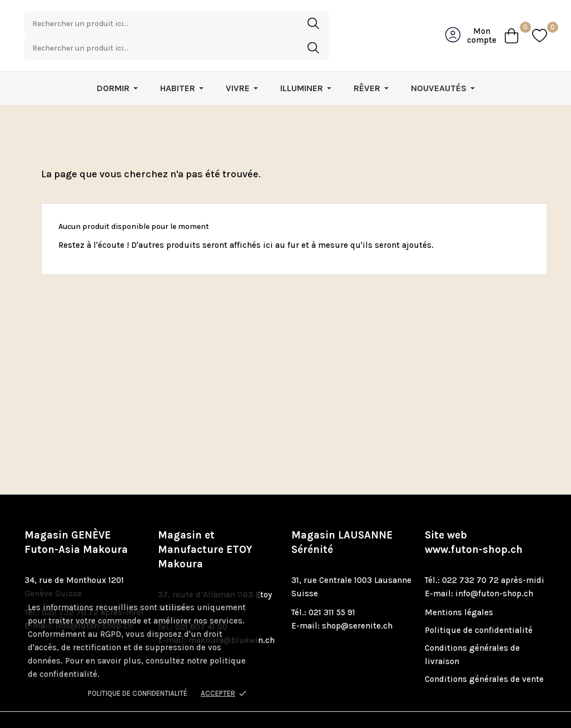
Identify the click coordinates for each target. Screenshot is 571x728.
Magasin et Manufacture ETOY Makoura (205, 527)
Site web (474, 520)
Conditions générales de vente (484, 656)
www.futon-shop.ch (474, 527)
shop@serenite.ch (357, 603)
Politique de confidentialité (138, 693)
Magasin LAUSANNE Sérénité (342, 520)
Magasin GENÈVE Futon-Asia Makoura (76, 520)
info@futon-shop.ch (494, 571)
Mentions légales (459, 590)
